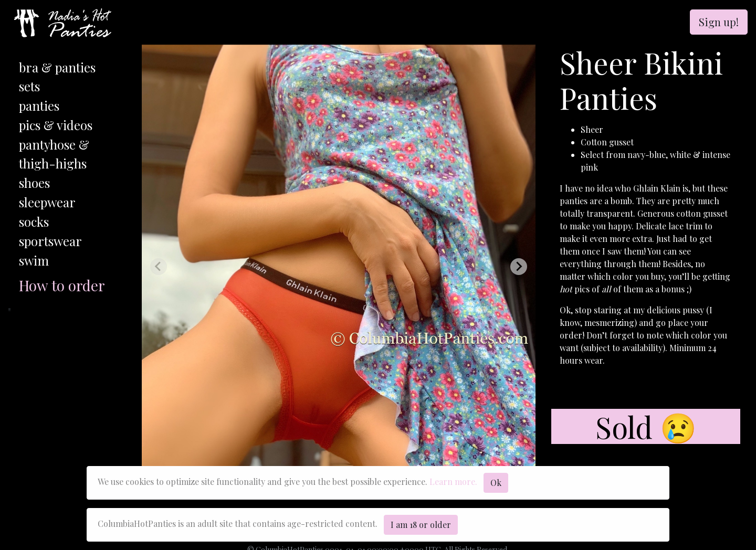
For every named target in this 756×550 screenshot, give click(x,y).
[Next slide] (519, 267)
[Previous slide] (159, 267)
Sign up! (719, 22)
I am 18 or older (421, 525)
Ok (496, 483)
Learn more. (453, 482)
